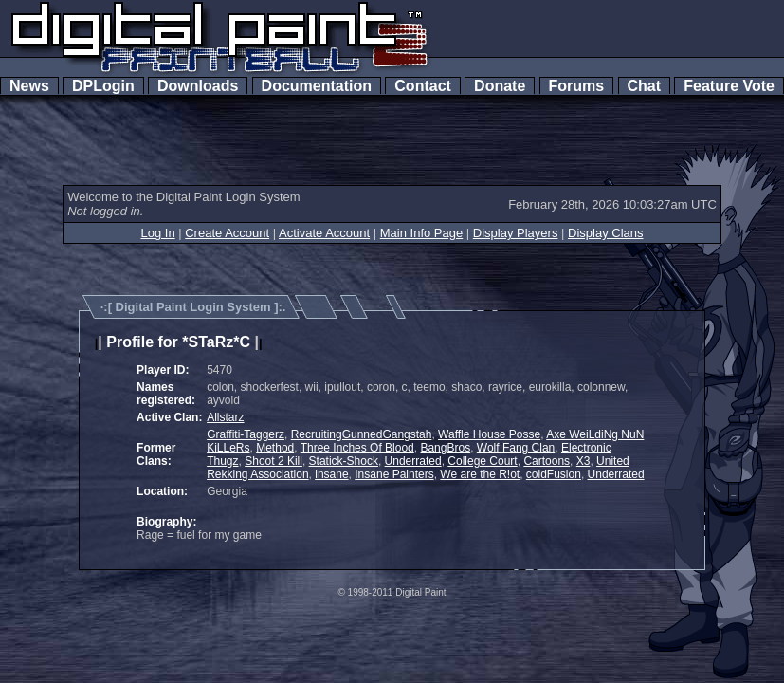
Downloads (198, 86)
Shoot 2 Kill (273, 461)
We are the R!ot (480, 474)
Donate (500, 86)
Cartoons (547, 461)
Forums (576, 86)
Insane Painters (394, 474)
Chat (644, 86)
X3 (583, 461)
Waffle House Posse (489, 434)
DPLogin (103, 86)
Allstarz (225, 417)
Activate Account (324, 233)
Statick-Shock (344, 461)
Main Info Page (421, 233)
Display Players (516, 233)
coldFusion (554, 474)
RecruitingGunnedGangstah (362, 434)
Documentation (317, 86)
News (29, 86)
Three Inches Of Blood (357, 448)
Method (275, 448)
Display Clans (605, 233)
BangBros (445, 448)
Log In (157, 233)
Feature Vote (729, 86)
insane (331, 474)
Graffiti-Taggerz (246, 434)
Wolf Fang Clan (516, 448)
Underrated (413, 461)
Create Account (227, 233)
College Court (482, 461)
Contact (422, 86)
